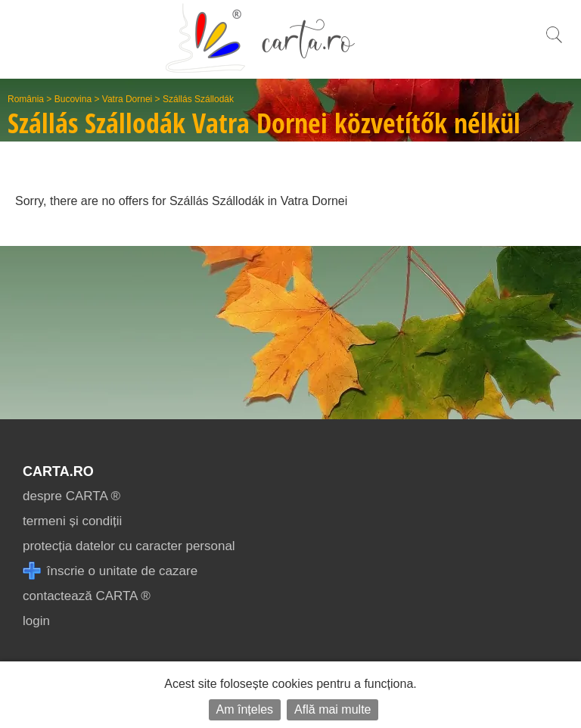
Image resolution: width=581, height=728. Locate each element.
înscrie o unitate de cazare (110, 571)
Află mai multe (332, 709)
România (26, 99)
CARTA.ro (58, 471)
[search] (554, 43)
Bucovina (73, 99)
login (36, 621)
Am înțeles (245, 709)
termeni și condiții (72, 521)
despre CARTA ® (71, 496)
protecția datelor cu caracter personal (129, 546)
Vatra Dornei (127, 99)
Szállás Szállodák (198, 99)
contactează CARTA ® (87, 596)
